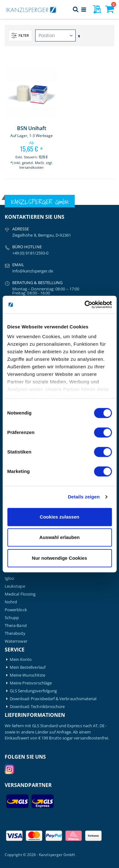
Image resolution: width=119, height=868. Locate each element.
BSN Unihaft (31, 128)
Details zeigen (84, 497)
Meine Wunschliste (27, 675)
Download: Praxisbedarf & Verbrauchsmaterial (53, 699)
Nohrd (11, 602)
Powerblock (16, 610)
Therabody (15, 633)
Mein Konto (21, 659)
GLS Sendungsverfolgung (33, 691)
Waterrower (16, 641)
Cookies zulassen (60, 517)
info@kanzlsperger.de (33, 271)
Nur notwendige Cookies (60, 558)
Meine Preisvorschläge (31, 683)
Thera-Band (16, 626)
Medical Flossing (20, 594)
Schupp (12, 618)
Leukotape (15, 586)
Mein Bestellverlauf (28, 667)
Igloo (9, 578)
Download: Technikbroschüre (37, 707)
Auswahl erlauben (59, 537)
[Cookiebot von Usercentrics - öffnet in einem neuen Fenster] (85, 305)
